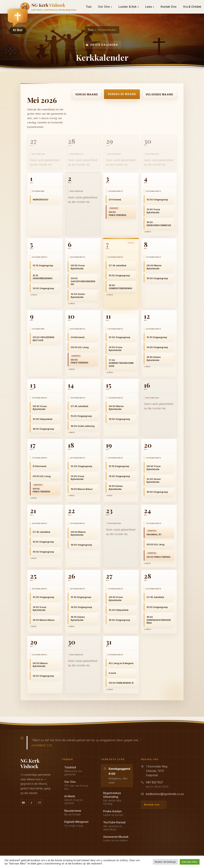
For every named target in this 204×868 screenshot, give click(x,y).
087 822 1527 (155, 782)
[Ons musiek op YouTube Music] (31, 803)
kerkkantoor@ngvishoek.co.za (165, 794)
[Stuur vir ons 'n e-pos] (39, 803)
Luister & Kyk (129, 7)
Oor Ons (105, 7)
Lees (150, 7)
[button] (18, 20)
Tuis (89, 7)
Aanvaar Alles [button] (190, 862)
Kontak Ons (169, 7)
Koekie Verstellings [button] (165, 862)
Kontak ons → (154, 805)
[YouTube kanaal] (23, 803)
